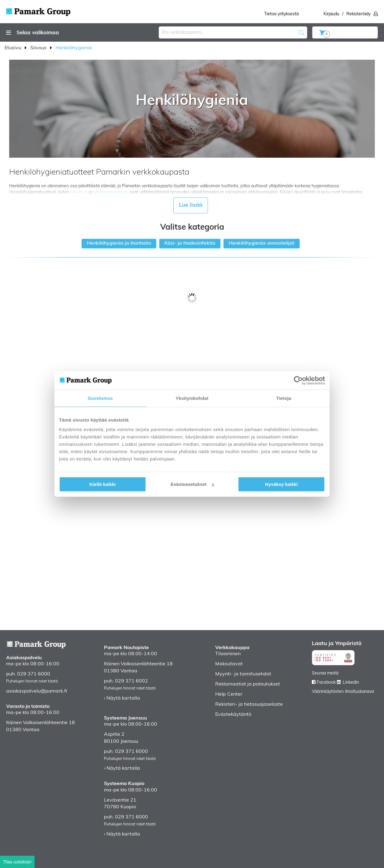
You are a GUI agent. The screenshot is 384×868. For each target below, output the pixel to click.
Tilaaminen (228, 654)
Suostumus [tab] (100, 398)
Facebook (326, 683)
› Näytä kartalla (122, 698)
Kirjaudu (331, 14)
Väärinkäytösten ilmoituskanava (343, 692)
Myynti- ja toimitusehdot (243, 674)
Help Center (229, 694)
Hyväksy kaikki (281, 484)
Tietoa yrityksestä (281, 14)
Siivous (39, 48)
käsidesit (79, 192)
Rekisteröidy (358, 14)
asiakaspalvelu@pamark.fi (37, 691)
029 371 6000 (34, 674)
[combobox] (233, 32)
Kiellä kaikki (103, 484)
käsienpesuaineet (110, 192)
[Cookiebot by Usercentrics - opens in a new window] (298, 380)
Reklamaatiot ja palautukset (248, 684)
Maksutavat (229, 664)
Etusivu (13, 48)
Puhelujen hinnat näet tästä (32, 681)
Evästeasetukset (192, 484)
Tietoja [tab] (284, 398)
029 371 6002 (131, 681)
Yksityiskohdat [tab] (192, 398)
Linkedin (351, 683)
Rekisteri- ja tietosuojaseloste (249, 705)
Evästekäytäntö (233, 715)
